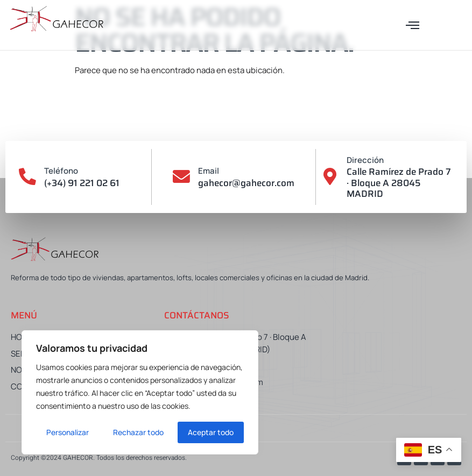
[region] (140, 393)
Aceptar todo (211, 432)
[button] (413, 25)
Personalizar (68, 432)
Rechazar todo (138, 432)
